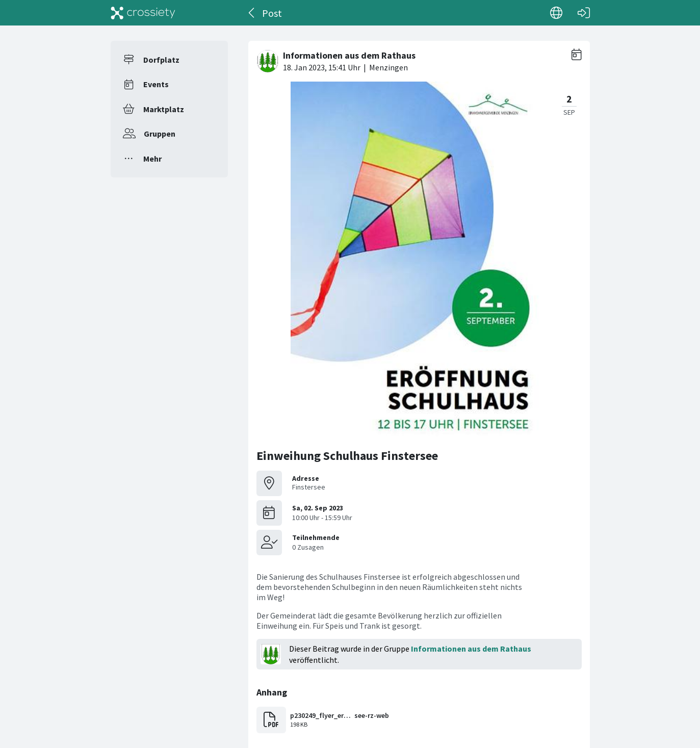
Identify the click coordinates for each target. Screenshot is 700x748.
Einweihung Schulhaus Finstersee (347, 456)
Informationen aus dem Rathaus (471, 649)
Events (156, 84)
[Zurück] (252, 13)
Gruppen (160, 134)
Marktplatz (164, 109)
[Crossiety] (143, 13)
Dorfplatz (161, 60)
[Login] (584, 13)
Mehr (152, 159)
